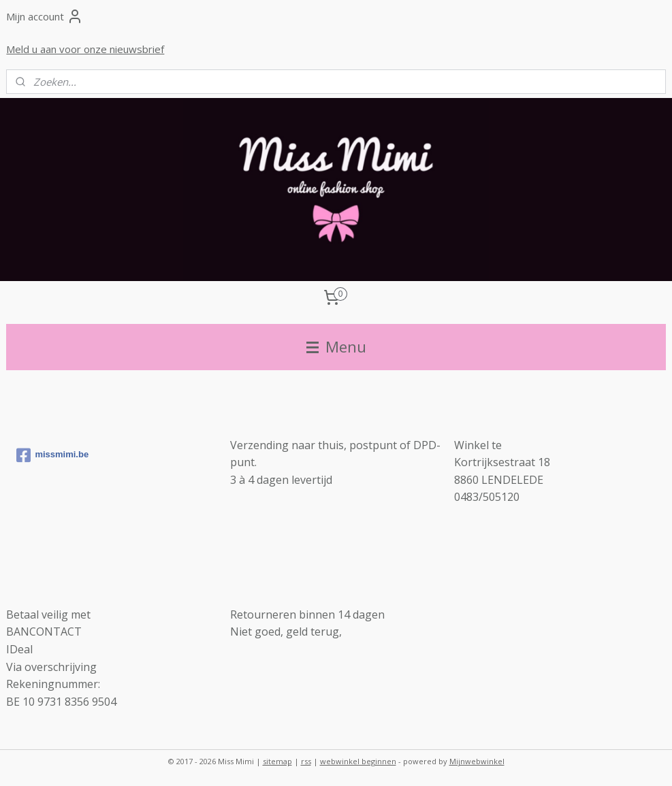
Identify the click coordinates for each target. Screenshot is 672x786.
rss (306, 761)
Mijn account (45, 16)
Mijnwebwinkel (477, 761)
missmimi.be (52, 455)
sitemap (277, 761)
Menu (336, 347)
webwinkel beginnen (358, 761)
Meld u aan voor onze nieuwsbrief (85, 49)
